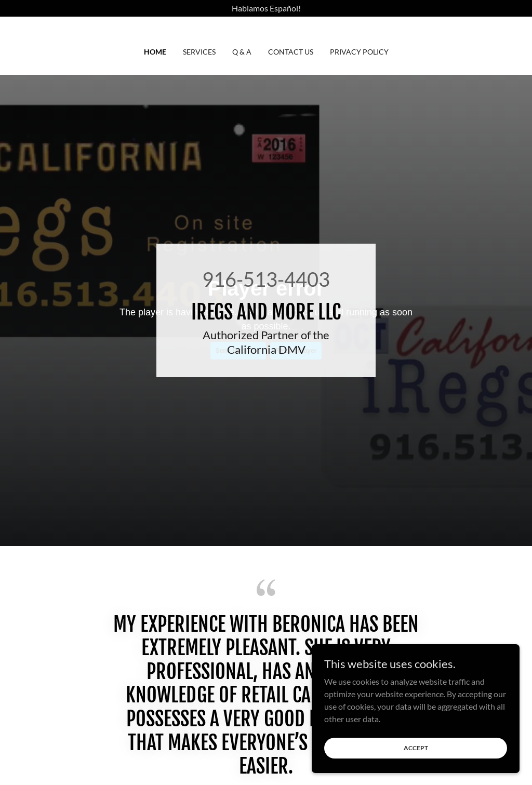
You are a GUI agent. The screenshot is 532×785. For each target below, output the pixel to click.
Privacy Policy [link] (359, 52)
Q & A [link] (242, 52)
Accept (416, 748)
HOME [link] (155, 52)
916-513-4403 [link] (266, 279)
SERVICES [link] (199, 52)
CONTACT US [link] (291, 52)
